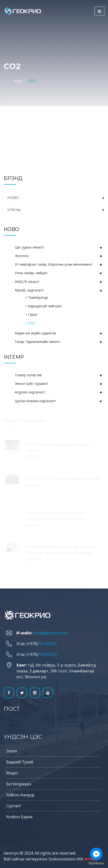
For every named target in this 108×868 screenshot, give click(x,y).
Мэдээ (12, 773)
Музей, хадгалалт (29, 290)
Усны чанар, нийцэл (31, 273)
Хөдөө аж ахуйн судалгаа (35, 333)
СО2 (30, 323)
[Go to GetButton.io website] (96, 863)
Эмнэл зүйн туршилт (32, 384)
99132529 (48, 644)
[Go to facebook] (96, 854)
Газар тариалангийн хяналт (38, 342)
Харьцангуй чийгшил (44, 306)
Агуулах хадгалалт (30, 392)
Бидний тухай (20, 762)
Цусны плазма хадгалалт (35, 401)
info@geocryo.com (50, 633)
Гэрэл (31, 314)
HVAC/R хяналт (27, 282)
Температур (37, 297)
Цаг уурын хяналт (29, 247)
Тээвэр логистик (28, 375)
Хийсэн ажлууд (20, 795)
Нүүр (18, 80)
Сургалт (14, 806)
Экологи (22, 256)
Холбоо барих (19, 817)
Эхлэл (11, 751)
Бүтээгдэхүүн (19, 784)
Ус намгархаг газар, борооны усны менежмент (54, 264)
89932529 (48, 654)
